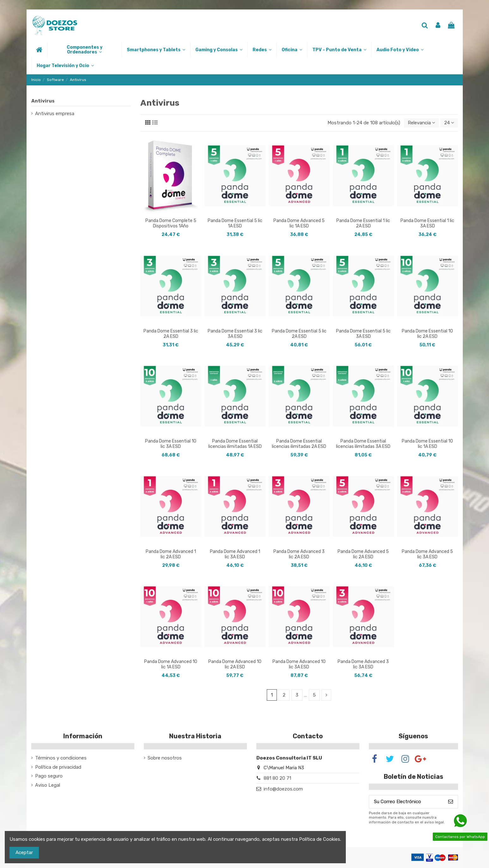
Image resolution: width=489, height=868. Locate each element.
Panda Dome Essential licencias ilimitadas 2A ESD (299, 444)
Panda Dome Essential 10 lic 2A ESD (427, 334)
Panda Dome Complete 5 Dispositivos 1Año (171, 223)
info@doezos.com (283, 789)
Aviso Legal (48, 785)
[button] (84, 50)
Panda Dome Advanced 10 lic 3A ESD (299, 664)
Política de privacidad (58, 767)
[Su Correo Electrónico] (406, 802)
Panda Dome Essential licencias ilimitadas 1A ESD (235, 444)
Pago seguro (49, 776)
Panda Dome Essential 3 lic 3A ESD (235, 334)
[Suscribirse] (451, 802)
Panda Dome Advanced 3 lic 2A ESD (299, 554)
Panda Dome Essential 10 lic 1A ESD (427, 444)
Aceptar (24, 852)
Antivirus (43, 101)
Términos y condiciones (61, 758)
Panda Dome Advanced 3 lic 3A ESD (363, 664)
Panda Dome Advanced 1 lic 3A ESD (235, 554)
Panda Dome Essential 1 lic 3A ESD (427, 223)
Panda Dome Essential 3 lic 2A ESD (171, 334)
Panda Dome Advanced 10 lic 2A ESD (235, 664)
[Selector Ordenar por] (422, 123)
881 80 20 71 (277, 778)
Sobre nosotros (165, 758)
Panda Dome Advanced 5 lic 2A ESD (363, 554)
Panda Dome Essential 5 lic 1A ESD (235, 223)
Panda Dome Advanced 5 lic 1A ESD (299, 223)
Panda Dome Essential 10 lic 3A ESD (171, 444)
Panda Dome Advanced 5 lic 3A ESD (427, 554)
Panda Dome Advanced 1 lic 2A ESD (171, 554)
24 (449, 123)
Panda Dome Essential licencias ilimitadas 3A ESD (363, 444)
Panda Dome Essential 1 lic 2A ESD (363, 223)
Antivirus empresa (55, 114)
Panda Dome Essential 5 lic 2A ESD (299, 334)
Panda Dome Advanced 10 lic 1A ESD (171, 664)
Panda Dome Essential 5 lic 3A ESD (363, 334)
